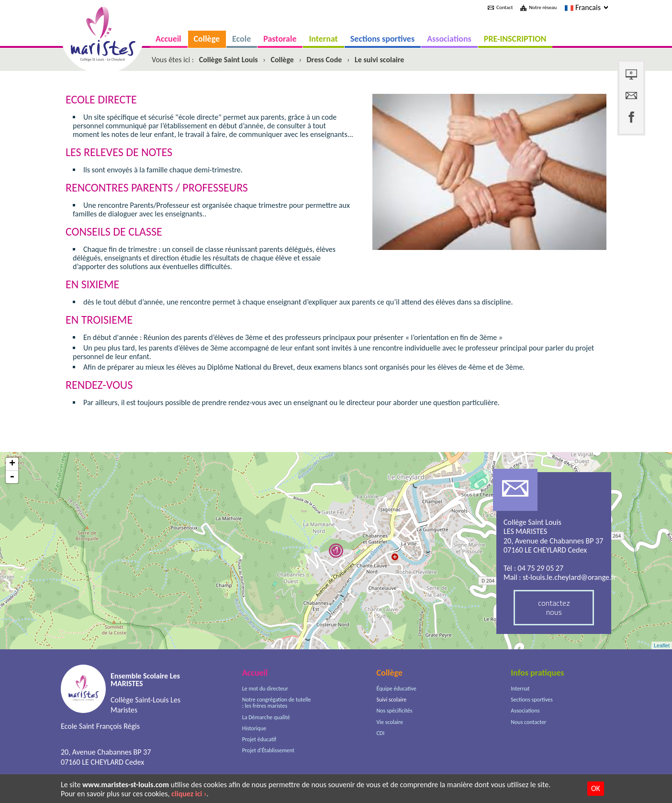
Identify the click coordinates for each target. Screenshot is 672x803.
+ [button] (12, 464)
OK (596, 788)
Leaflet (662, 645)
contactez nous (554, 607)
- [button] (12, 477)
